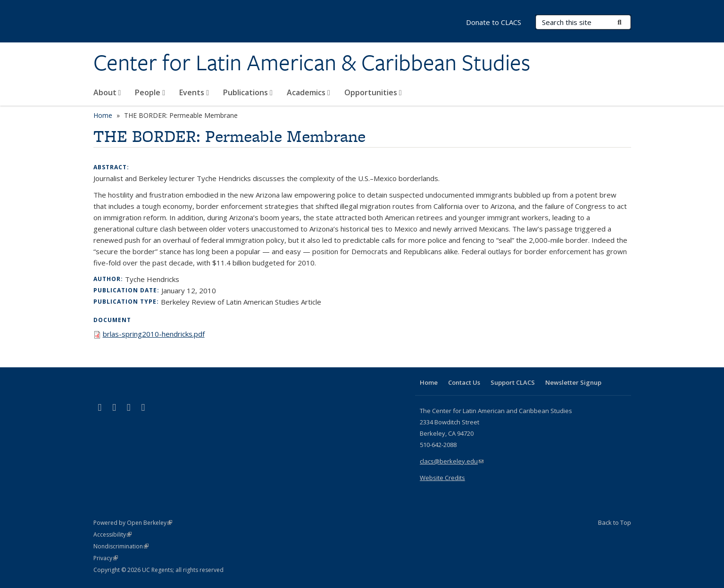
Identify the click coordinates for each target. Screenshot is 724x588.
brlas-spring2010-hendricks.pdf (154, 334)
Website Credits (442, 478)
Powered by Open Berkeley (133, 523)
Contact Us (464, 382)
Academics (308, 92)
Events (194, 92)
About (107, 92)
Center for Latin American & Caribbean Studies (312, 63)
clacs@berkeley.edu (452, 461)
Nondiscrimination (121, 546)
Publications (248, 92)
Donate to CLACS (494, 22)
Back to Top (615, 522)
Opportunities (373, 92)
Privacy (106, 558)
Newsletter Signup (573, 382)
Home (103, 115)
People (150, 92)
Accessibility (112, 534)
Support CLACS (513, 382)
